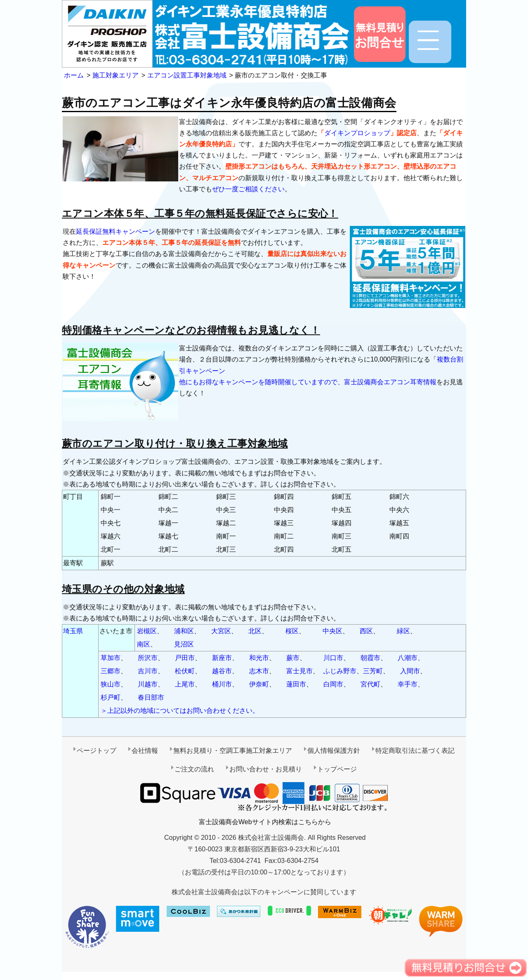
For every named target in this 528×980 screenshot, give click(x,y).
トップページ (337, 769)
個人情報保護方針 (334, 751)
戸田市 (185, 658)
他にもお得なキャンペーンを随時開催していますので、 (262, 382)
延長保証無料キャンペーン (115, 231)
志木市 (259, 671)
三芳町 (373, 671)
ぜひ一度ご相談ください (248, 189)
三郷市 (111, 671)
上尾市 (185, 684)
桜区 (292, 631)
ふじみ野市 (340, 671)
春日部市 (151, 697)
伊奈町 (259, 684)
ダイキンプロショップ (357, 133)
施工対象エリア (115, 75)
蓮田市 (296, 684)
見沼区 (184, 644)
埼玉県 (73, 631)
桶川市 (222, 684)
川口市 (333, 658)
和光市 (259, 658)
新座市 (222, 658)
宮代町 (370, 684)
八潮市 (408, 658)
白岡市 (333, 684)
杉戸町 (111, 697)
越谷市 (222, 671)
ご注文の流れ (194, 769)
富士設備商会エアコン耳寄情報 (390, 382)
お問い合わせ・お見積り (266, 769)
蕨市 (293, 658)
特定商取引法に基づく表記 (415, 751)
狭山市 (111, 684)
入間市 (410, 671)
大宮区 (221, 631)
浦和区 (184, 631)
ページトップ (97, 751)
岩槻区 (147, 631)
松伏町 (185, 671)
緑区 (403, 631)
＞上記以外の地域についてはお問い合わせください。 (180, 711)
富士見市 (299, 671)
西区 (366, 631)
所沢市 (148, 658)
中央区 (332, 631)
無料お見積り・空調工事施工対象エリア (233, 751)
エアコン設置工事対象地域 (187, 75)
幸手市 (408, 684)
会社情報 (145, 751)
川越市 (148, 684)
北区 (255, 631)
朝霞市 (370, 658)
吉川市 (148, 671)
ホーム (74, 75)
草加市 (111, 658)
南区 (144, 644)
